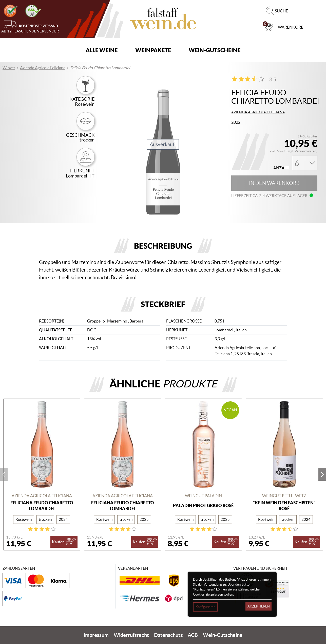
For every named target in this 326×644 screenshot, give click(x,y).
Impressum (96, 635)
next (322, 474)
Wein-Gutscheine (215, 50)
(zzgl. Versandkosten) (302, 151)
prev (4, 474)
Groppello (96, 321)
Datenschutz (168, 635)
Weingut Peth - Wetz (284, 496)
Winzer (9, 68)
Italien (241, 330)
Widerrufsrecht (131, 635)
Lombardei (224, 330)
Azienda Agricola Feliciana (43, 68)
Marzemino (118, 321)
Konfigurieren (205, 607)
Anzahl (281, 168)
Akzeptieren (259, 606)
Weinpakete (153, 50)
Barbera (136, 321)
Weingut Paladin (203, 496)
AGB (193, 635)
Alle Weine (102, 50)
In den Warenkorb (274, 183)
